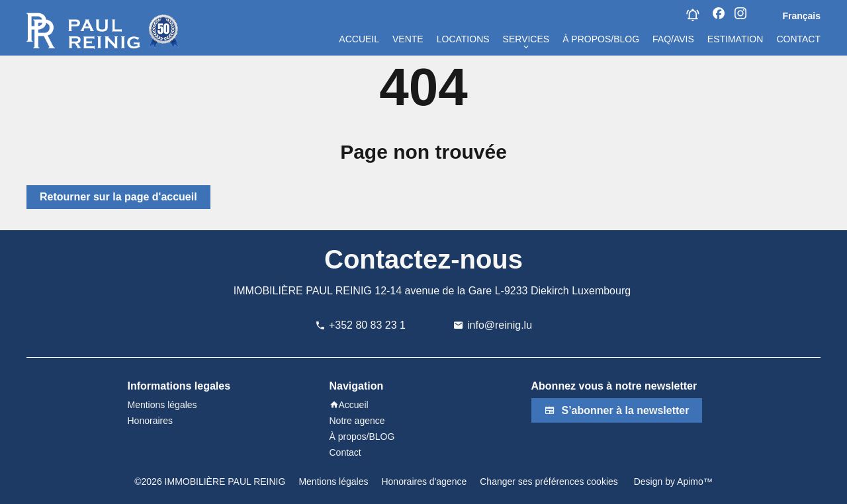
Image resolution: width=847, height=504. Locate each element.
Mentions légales (333, 482)
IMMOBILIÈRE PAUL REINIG (303, 291)
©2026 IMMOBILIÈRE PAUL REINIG (210, 482)
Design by (672, 482)
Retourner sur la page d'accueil (118, 197)
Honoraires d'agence (424, 482)
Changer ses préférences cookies (549, 482)
